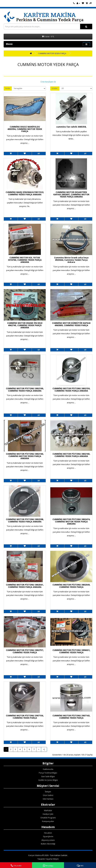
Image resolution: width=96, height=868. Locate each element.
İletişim (48, 792)
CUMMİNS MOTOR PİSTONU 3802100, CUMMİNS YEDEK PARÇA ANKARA (25, 389)
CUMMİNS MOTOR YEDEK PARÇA (52, 53)
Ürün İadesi (48, 795)
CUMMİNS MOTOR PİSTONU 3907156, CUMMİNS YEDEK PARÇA (25, 717)
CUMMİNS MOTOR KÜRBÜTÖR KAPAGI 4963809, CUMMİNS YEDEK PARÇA (71, 324)
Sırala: (8, 88)
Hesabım (48, 833)
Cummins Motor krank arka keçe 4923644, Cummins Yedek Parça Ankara (71, 260)
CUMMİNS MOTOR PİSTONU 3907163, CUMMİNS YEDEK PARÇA (71, 717)
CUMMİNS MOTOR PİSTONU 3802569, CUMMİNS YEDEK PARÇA (71, 586)
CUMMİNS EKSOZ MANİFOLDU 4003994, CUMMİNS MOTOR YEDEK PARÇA (25, 129)
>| (44, 749)
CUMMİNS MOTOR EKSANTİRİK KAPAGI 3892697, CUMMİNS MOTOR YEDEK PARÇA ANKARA (71, 194)
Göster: (55, 88)
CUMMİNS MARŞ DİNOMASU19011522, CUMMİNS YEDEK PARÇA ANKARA (25, 193)
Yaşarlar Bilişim (52, 859)
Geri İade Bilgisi (48, 776)
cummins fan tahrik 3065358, (71, 127)
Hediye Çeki (48, 814)
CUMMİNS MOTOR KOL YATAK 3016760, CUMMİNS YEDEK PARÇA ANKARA (25, 260)
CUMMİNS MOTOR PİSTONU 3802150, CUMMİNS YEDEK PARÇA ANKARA (71, 389)
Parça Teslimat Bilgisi (48, 773)
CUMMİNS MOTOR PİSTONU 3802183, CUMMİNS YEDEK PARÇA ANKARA (71, 455)
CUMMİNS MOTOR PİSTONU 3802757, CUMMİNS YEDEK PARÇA (25, 651)
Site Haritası (48, 799)
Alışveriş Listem (48, 840)
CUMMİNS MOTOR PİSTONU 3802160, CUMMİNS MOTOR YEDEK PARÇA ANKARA (25, 456)
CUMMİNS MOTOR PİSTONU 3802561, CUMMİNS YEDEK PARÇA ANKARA (25, 586)
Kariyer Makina (35, 855)
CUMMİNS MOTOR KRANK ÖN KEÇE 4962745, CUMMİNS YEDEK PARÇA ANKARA (25, 325)
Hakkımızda (48, 769)
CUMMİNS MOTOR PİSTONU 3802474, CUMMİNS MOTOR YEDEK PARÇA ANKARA (71, 521)
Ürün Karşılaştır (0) (48, 82)
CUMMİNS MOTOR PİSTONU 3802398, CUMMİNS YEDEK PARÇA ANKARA (25, 520)
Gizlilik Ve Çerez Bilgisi (48, 780)
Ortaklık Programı (48, 818)
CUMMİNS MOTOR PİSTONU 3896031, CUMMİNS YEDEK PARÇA (71, 651)
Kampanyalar (48, 821)
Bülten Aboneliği (48, 844)
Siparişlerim (48, 836)
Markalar (48, 810)
